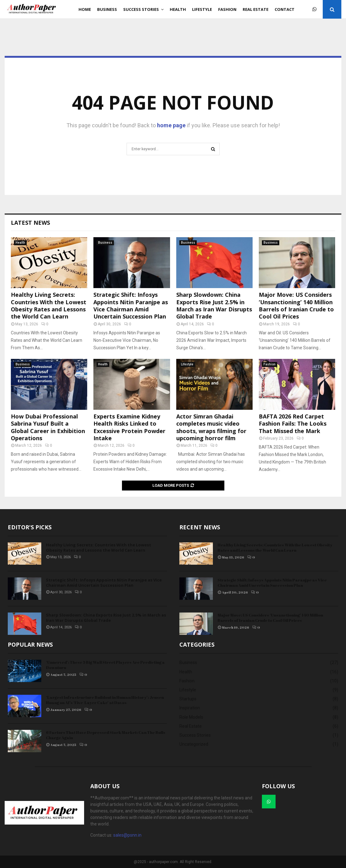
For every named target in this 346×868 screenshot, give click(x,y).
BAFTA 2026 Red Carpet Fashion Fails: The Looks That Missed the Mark (293, 424)
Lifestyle (202, 9)
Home (85, 9)
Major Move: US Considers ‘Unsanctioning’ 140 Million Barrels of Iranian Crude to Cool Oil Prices (296, 305)
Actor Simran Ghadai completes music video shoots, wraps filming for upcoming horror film (211, 427)
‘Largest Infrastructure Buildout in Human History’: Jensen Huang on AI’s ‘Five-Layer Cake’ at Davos (105, 700)
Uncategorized (194, 744)
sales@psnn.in (127, 835)
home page (171, 125)
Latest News (30, 223)
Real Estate (256, 9)
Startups (188, 699)
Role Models (191, 717)
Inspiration (190, 708)
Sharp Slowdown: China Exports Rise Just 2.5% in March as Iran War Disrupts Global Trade (214, 305)
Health (178, 9)
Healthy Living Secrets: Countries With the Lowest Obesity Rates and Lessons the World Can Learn (49, 305)
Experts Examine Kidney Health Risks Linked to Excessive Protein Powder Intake (129, 427)
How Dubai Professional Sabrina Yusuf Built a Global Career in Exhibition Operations (48, 427)
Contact (285, 9)
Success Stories (141, 9)
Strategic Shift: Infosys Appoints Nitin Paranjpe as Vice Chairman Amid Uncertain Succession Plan (131, 305)
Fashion (227, 9)
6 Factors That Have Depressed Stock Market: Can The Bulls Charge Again (106, 735)
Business (107, 9)
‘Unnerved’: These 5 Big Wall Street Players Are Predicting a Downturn (105, 665)
